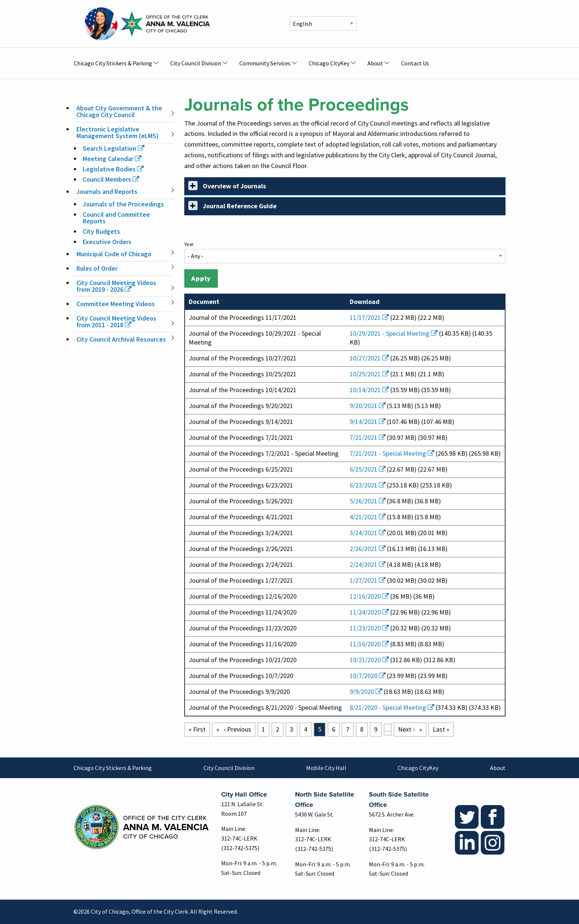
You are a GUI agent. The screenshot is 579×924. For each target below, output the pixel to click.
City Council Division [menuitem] (196, 63)
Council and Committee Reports (116, 218)
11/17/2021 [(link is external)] (369, 317)
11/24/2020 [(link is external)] (369, 612)
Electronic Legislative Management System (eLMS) (118, 132)
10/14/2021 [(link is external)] (369, 390)
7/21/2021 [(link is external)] (368, 437)
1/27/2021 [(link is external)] (368, 580)
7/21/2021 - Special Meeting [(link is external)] (392, 453)
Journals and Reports (107, 191)
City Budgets (101, 231)
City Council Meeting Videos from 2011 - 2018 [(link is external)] (116, 321)
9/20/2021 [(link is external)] (368, 406)
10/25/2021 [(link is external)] (369, 374)
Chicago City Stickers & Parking (113, 768)
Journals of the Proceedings (123, 204)
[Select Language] (323, 23)
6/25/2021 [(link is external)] (368, 469)
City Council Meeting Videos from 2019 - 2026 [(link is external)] (116, 286)
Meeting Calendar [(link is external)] (112, 159)
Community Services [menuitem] (265, 63)
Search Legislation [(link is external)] (114, 148)
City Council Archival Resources (121, 339)
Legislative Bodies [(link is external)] (113, 169)
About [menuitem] (375, 63)
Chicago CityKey (418, 768)
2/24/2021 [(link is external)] (368, 564)
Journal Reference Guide (232, 206)
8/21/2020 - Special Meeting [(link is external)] (392, 707)
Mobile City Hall (326, 768)
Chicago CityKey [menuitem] (329, 63)
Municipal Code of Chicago (114, 254)
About (498, 768)
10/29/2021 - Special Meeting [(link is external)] (394, 333)
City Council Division (229, 768)
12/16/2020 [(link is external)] (369, 596)
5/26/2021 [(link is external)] (368, 501)
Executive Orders (107, 242)
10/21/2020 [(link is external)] (369, 660)
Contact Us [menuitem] (415, 63)
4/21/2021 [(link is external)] (368, 517)
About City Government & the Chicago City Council (119, 111)
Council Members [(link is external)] (111, 179)
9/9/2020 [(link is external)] (366, 692)
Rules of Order (97, 268)
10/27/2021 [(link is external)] (369, 358)
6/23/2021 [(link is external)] (368, 485)
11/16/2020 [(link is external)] (369, 644)
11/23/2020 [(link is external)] (369, 628)
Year (189, 244)
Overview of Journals (227, 186)
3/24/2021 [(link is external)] (368, 533)
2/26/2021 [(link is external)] (368, 549)
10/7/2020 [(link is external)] (368, 676)
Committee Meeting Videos (116, 304)
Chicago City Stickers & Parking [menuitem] (113, 63)
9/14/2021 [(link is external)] (368, 422)
